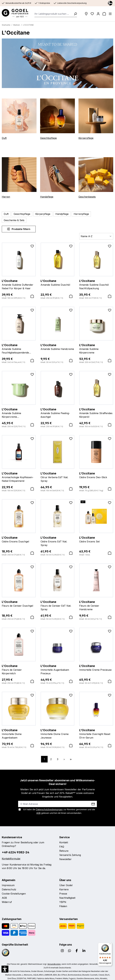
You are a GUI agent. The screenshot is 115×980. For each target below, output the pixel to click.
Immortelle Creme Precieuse (96, 661)
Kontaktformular (10, 849)
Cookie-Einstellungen (13, 884)
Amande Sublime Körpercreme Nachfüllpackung (19, 406)
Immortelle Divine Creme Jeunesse (58, 727)
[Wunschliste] (92, 14)
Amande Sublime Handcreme (58, 340)
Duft (4, 138)
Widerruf (6, 892)
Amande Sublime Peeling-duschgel (58, 406)
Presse (63, 884)
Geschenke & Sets (99, 214)
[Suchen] (74, 14)
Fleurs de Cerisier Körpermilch (19, 661)
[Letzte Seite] (71, 753)
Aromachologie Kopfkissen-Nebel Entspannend (19, 470)
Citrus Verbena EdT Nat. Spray (58, 469)
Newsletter (65, 853)
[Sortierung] (96, 230)
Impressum (8, 875)
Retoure (64, 844)
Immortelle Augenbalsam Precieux (58, 663)
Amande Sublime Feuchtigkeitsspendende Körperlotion (19, 342)
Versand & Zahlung (69, 849)
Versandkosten (47, 954)
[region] (57, 63)
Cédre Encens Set (96, 533)
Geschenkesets (87, 197)
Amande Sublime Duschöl (58, 276)
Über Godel (65, 875)
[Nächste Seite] (64, 753)
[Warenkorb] (104, 14)
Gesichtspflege (48, 138)
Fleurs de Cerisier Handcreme (96, 597)
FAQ (62, 840)
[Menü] (110, 14)
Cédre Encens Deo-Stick (96, 469)
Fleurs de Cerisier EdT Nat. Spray (58, 599)
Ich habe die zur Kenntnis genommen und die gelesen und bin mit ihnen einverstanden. (59, 805)
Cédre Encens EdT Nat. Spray (58, 533)
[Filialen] (86, 14)
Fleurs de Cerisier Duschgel (19, 597)
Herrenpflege (77, 214)
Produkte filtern (19, 222)
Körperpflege (85, 138)
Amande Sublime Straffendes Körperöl (96, 406)
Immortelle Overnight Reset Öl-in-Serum (96, 727)
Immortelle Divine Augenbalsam (19, 725)
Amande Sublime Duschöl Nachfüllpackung (96, 278)
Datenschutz (8, 879)
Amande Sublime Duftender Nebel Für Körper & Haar (19, 278)
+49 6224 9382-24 (14, 842)
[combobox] (53, 14)
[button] (5, 969)
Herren (5, 197)
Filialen (63, 896)
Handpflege (46, 197)
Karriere (64, 879)
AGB (93, 803)
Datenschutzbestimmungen (47, 803)
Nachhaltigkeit (67, 888)
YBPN (63, 892)
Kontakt (63, 836)
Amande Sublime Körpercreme (96, 340)
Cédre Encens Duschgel (19, 533)
